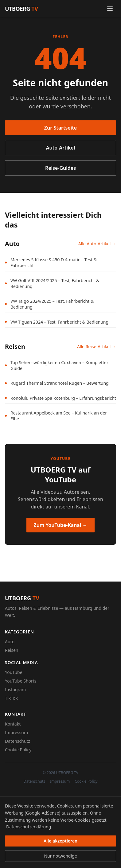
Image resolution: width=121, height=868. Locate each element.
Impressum (16, 732)
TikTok (11, 698)
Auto (10, 642)
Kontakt (13, 724)
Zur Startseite (60, 128)
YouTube (14, 672)
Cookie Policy (18, 750)
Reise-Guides (60, 168)
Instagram (15, 689)
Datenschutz (18, 741)
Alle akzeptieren (60, 841)
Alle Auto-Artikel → (97, 244)
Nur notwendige (60, 856)
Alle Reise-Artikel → (97, 346)
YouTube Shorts (21, 681)
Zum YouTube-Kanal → (61, 525)
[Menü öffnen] (110, 9)
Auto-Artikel (60, 148)
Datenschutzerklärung (29, 827)
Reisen (12, 650)
